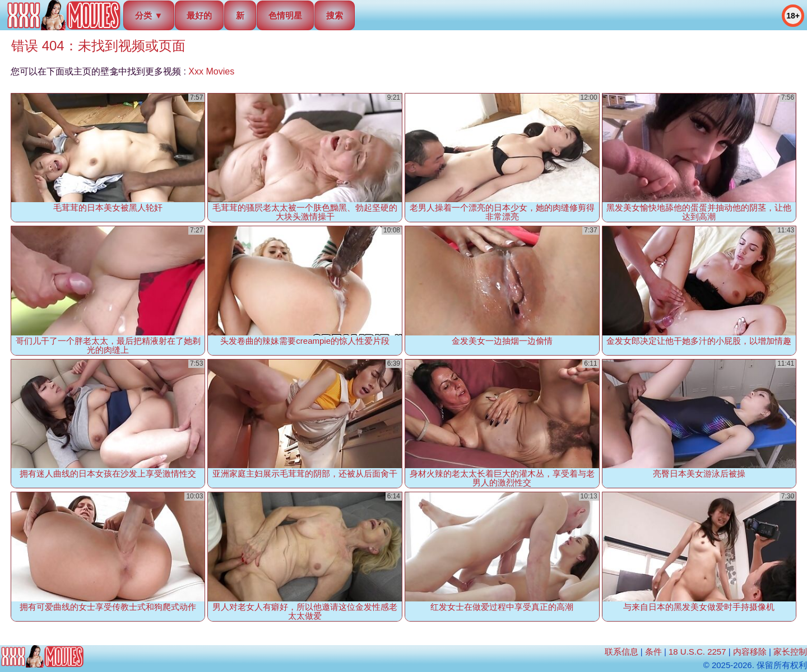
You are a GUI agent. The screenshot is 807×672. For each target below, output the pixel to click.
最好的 (199, 15)
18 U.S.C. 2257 (697, 652)
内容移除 (750, 652)
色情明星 (285, 15)
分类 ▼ (149, 15)
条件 (653, 652)
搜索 (335, 15)
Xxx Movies (211, 71)
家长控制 (790, 652)
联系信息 (622, 652)
